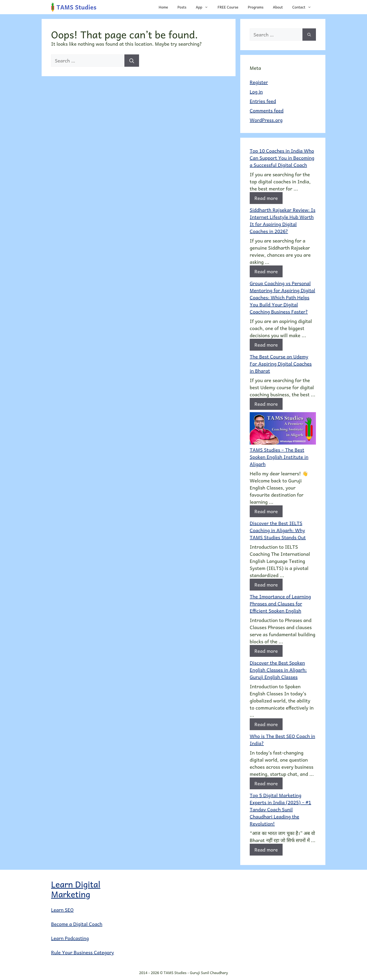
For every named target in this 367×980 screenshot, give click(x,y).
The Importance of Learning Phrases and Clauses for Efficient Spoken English (280, 604)
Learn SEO (62, 910)
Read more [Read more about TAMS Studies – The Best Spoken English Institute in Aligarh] (266, 511)
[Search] (132, 61)
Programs (256, 7)
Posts (182, 7)
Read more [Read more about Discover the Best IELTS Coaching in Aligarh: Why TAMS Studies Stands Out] (266, 585)
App (204, 7)
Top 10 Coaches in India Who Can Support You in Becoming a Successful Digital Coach (282, 158)
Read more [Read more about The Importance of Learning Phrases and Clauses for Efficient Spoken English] (266, 651)
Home (163, 7)
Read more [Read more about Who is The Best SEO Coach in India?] (266, 783)
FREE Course (228, 7)
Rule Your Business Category (83, 952)
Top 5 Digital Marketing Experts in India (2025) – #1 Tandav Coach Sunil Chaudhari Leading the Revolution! (280, 809)
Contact (304, 7)
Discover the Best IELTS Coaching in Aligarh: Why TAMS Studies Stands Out (278, 530)
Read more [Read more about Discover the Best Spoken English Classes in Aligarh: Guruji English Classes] (266, 724)
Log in (256, 92)
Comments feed (267, 110)
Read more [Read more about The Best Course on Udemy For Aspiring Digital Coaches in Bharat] (266, 404)
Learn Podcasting (70, 938)
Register (259, 82)
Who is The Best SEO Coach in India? (282, 740)
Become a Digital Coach (77, 924)
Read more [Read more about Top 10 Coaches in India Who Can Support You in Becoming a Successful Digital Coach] (266, 198)
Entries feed (263, 101)
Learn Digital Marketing (76, 889)
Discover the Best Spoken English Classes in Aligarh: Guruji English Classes (278, 670)
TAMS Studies (76, 7)
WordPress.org (266, 120)
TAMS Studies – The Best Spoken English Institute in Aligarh (279, 457)
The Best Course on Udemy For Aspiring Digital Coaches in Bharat (281, 364)
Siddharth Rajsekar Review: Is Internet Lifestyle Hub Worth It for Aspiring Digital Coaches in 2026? (283, 221)
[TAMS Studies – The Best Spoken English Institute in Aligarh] (283, 429)
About (278, 7)
